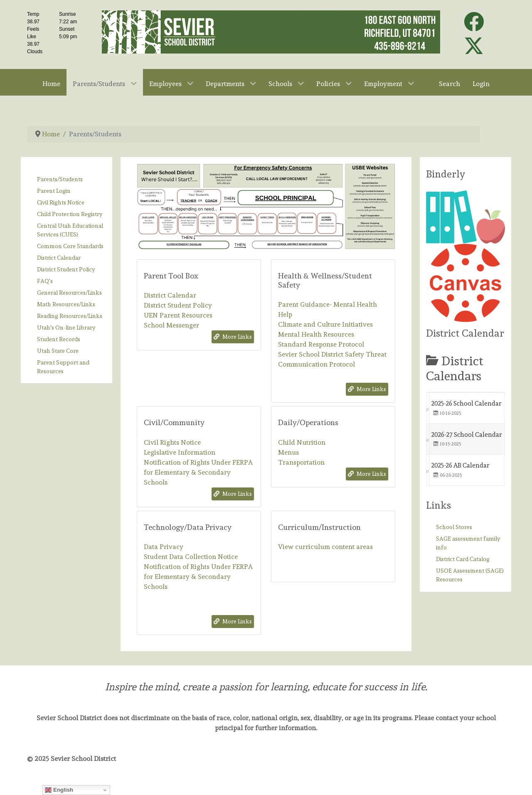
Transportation (301, 462)
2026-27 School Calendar (467, 435)
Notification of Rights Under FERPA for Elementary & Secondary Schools (198, 472)
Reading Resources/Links (70, 316)
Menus (288, 452)
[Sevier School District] (271, 30)
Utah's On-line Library (66, 327)
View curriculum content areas (325, 547)
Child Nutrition (302, 442)
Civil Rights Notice (61, 202)
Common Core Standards (70, 246)
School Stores (454, 527)
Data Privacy (164, 547)
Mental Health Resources (316, 334)
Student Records (59, 339)
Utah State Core (58, 351)
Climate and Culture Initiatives (325, 324)
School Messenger (171, 325)
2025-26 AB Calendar (461, 465)
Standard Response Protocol (321, 344)
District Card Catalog (463, 559)
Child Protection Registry (70, 214)
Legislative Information (180, 452)
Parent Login (54, 191)
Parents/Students (60, 179)
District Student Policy (66, 269)
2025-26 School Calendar (467, 404)
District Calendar (59, 258)
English (59, 790)
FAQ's (45, 281)
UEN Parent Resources (178, 315)
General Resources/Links (69, 293)
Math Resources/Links (66, 304)
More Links (233, 337)
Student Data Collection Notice (191, 557)
